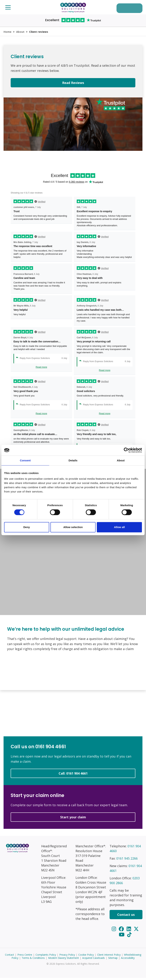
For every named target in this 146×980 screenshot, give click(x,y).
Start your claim (127, 9)
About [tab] (121, 460)
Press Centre (25, 957)
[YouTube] (122, 937)
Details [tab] (73, 460)
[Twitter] (136, 931)
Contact (10, 957)
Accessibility (128, 960)
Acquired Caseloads (94, 960)
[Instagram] (114, 931)
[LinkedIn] (129, 931)
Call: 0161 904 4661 (73, 776)
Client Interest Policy (109, 957)
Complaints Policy (46, 957)
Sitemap (113, 960)
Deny (27, 527)
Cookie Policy (86, 957)
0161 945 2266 (127, 860)
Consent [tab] (25, 460)
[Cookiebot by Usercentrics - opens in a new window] (126, 450)
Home (7, 33)
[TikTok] (129, 937)
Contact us (126, 917)
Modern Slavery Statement (63, 960)
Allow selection (73, 527)
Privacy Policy (67, 957)
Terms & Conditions (33, 960)
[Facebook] (122, 931)
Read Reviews (73, 85)
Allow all (119, 527)
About (21, 33)
